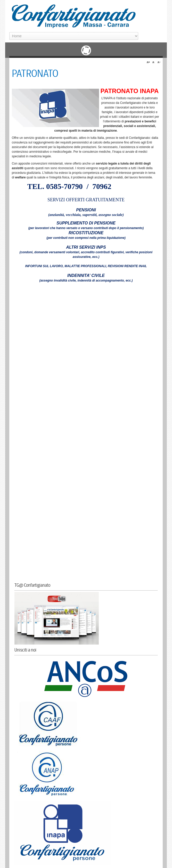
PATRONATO (35, 74)
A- (158, 62)
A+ (149, 62)
